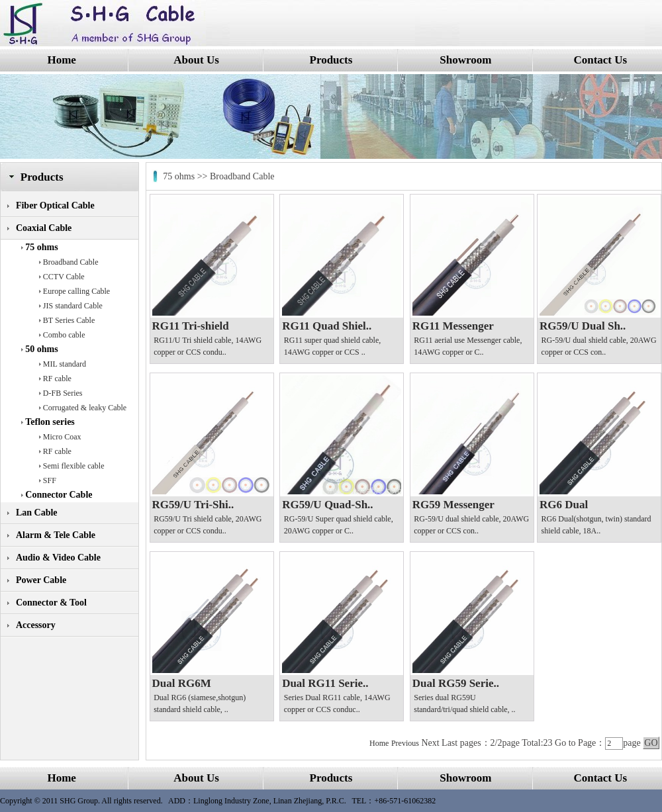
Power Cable (41, 580)
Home (61, 60)
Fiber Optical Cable (55, 205)
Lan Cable (37, 513)
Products (331, 60)
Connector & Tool (51, 603)
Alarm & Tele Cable (56, 535)
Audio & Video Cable (58, 558)
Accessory (36, 625)
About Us (196, 60)
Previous (405, 743)
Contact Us (600, 60)
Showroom (465, 60)
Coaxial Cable (44, 228)
